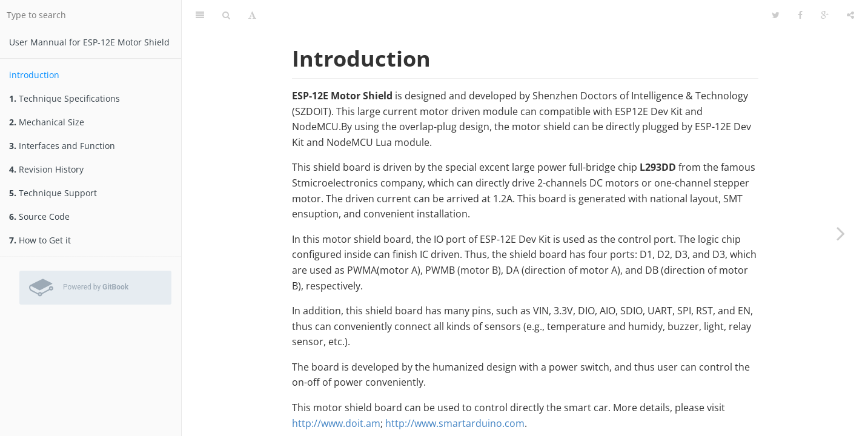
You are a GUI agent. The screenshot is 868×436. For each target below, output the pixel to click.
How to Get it (40, 240)
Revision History (46, 169)
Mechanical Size (47, 122)
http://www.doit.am (336, 423)
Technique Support (53, 193)
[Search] (226, 15)
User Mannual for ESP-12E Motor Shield (89, 42)
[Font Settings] (252, 15)
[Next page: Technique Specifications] (841, 233)
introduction (34, 75)
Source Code (39, 216)
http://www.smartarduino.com (455, 423)
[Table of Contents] (200, 15)
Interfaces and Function (62, 146)
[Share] (850, 15)
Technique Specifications (65, 98)
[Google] (825, 15)
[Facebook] (800, 15)
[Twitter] (776, 15)
